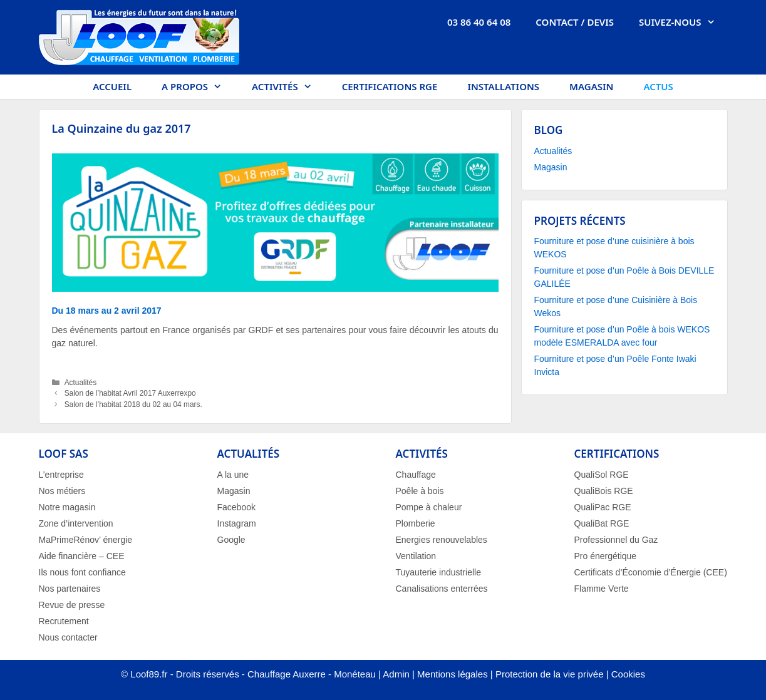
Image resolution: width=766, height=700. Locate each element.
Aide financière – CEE (82, 556)
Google (231, 540)
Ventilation (416, 556)
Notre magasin (67, 507)
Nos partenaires (70, 589)
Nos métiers (62, 491)
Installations (503, 86)
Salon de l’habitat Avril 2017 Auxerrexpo (130, 393)
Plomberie (416, 523)
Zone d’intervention (76, 523)
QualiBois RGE (604, 491)
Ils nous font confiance (82, 572)
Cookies (628, 674)
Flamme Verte (602, 589)
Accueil (112, 86)
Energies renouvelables (442, 540)
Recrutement (64, 621)
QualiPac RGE (603, 507)
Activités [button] (289, 87)
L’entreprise (61, 475)
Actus (658, 86)
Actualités (81, 383)
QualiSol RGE (602, 475)
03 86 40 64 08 (479, 22)
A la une (233, 475)
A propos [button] (199, 87)
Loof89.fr (149, 674)
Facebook (236, 507)
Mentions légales (453, 674)
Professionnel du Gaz (616, 540)
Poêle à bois (420, 491)
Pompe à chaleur (429, 507)
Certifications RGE (390, 86)
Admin (396, 674)
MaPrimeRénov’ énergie (86, 540)
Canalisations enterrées (442, 589)
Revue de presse (72, 605)
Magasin (591, 86)
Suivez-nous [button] (683, 22)
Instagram (237, 523)
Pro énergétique (606, 556)
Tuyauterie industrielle (438, 572)
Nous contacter (68, 637)
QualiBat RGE (602, 523)
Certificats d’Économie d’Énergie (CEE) (651, 572)
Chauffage (416, 475)
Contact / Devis (575, 22)
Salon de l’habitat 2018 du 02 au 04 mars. (133, 404)
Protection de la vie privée (550, 674)
